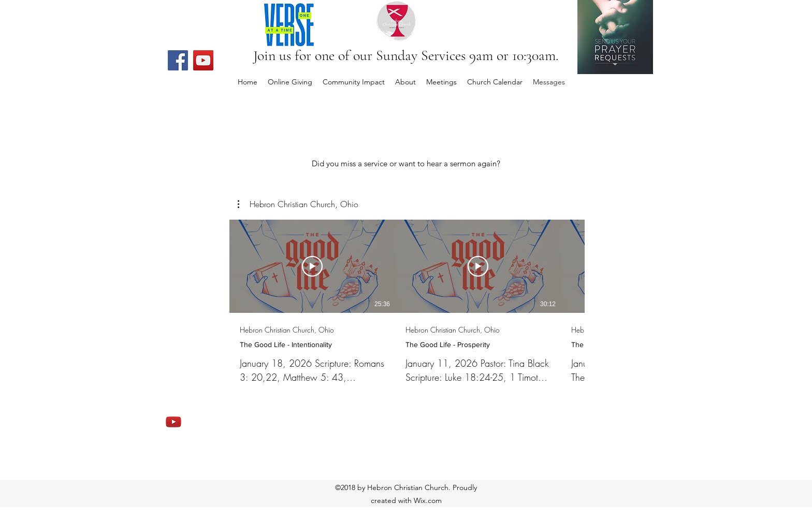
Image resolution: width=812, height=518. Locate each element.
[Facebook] (178, 60)
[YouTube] (203, 60)
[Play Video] (312, 266)
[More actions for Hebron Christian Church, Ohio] (298, 204)
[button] (298, 204)
